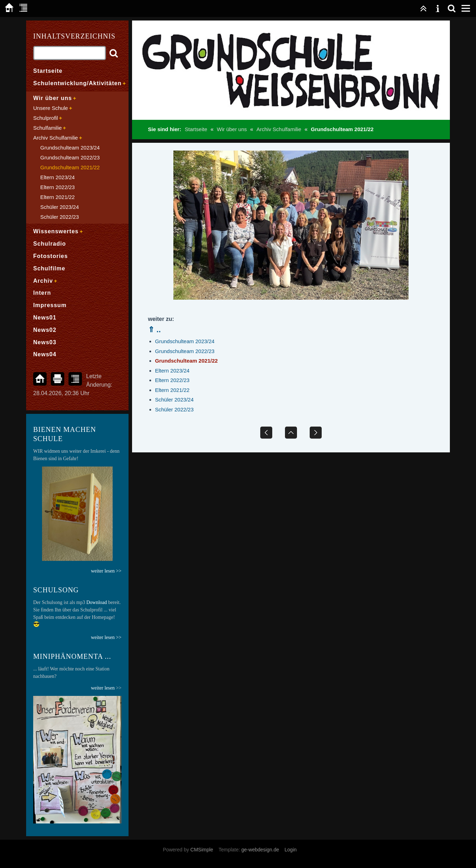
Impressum (50, 305)
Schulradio (50, 244)
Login (291, 850)
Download (97, 602)
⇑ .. (154, 330)
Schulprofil (46, 118)
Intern (42, 293)
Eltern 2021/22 (172, 390)
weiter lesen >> (106, 637)
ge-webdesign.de (260, 850)
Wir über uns (232, 129)
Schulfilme (49, 268)
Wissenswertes (56, 231)
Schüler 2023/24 (174, 400)
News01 (45, 318)
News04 (45, 354)
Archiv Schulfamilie (279, 129)
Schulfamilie (47, 128)
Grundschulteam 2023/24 (185, 341)
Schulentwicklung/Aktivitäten (77, 83)
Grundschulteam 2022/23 (185, 351)
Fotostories (50, 256)
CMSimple (202, 850)
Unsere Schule (50, 108)
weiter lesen (103, 688)
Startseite (196, 129)
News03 (45, 342)
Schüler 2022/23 (174, 409)
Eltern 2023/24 (172, 371)
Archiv (43, 281)
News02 (45, 330)
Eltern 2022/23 (172, 380)
